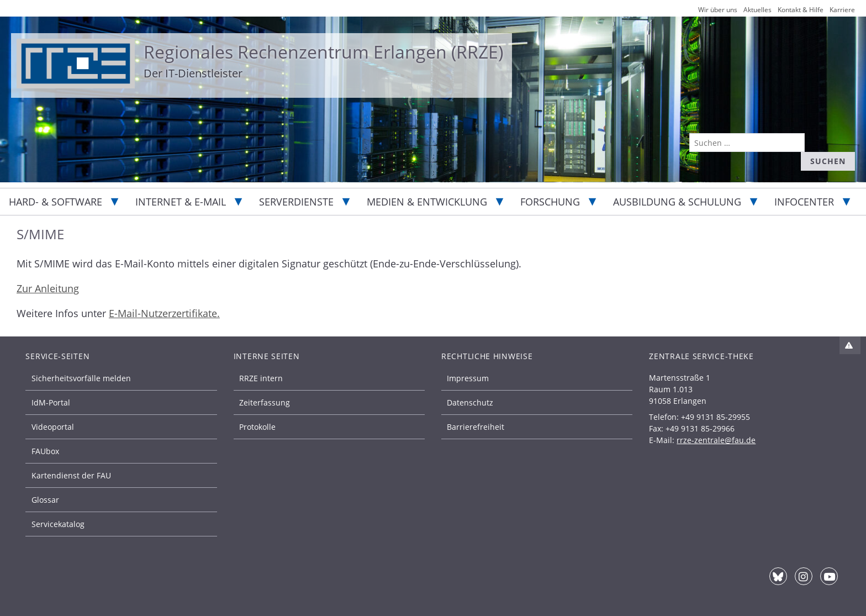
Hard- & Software (56, 202)
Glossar (45, 500)
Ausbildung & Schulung (677, 202)
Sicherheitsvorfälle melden (81, 378)
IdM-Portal (51, 402)
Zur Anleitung (48, 288)
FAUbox (45, 451)
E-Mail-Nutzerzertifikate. (164, 313)
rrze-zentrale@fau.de (716, 440)
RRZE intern (261, 378)
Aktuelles (757, 10)
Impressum (468, 378)
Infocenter (804, 202)
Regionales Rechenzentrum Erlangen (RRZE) (323, 52)
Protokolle (257, 427)
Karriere (842, 10)
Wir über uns (718, 10)
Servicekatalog (58, 524)
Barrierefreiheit (476, 427)
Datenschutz (470, 402)
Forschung (550, 202)
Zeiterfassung (265, 402)
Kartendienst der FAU (71, 475)
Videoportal (53, 427)
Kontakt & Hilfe (801, 10)
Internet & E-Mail (181, 202)
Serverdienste (296, 202)
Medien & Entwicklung (427, 202)
